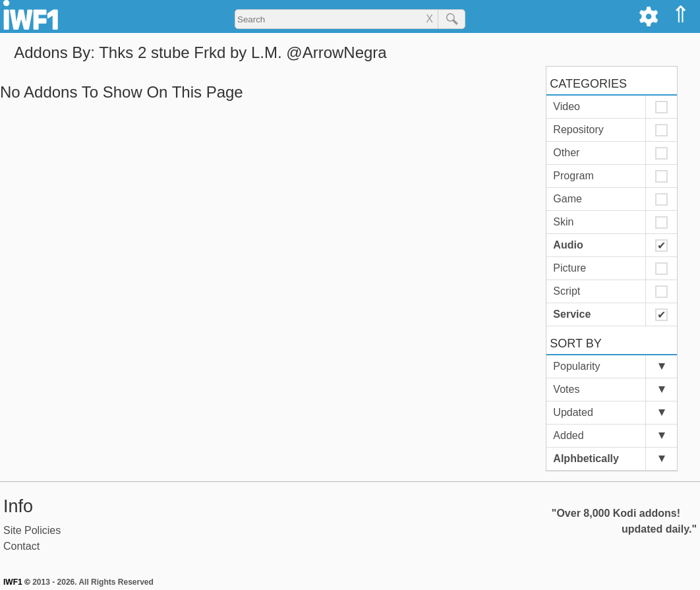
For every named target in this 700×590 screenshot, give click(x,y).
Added (568, 435)
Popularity (576, 366)
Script (567, 291)
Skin (563, 222)
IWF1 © (17, 582)
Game (568, 199)
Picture (569, 268)
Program (573, 176)
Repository (578, 130)
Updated (573, 412)
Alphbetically (586, 458)
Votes (566, 389)
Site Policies (32, 530)
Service (572, 314)
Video (567, 106)
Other (566, 153)
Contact (21, 546)
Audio (568, 245)
